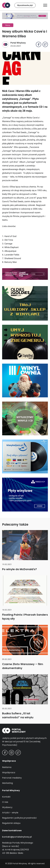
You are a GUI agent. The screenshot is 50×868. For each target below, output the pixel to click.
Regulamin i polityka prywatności (19, 818)
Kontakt (6, 797)
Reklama (7, 767)
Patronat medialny (12, 778)
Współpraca (9, 773)
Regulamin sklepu (11, 823)
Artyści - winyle (10, 813)
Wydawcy (7, 807)
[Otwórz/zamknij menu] (45, 5)
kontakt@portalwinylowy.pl (17, 837)
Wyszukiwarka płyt (25, 5)
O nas (5, 802)
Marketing (7, 783)
